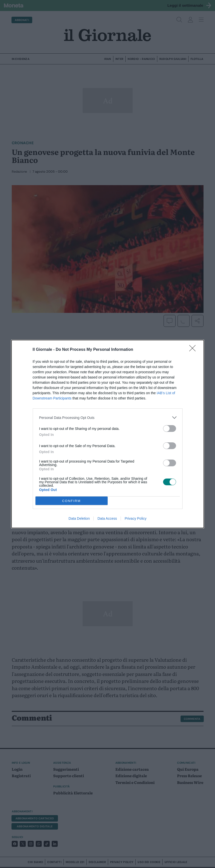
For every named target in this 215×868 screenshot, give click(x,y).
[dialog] (108, 434)
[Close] (194, 350)
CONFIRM (72, 501)
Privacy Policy (135, 518)
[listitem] (108, 418)
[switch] (170, 429)
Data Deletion (79, 518)
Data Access (107, 518)
